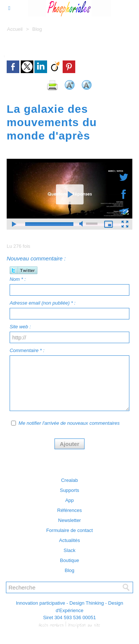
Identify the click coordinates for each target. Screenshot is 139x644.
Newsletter (69, 520)
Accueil (15, 29)
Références (69, 510)
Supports (69, 490)
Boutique (69, 560)
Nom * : (18, 279)
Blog (37, 29)
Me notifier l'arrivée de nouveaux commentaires (69, 423)
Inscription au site (84, 625)
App (69, 500)
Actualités (69, 540)
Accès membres (51, 625)
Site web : (20, 327)
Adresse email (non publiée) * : (43, 303)
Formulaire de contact (70, 530)
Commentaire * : (27, 350)
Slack (70, 550)
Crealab (70, 480)
